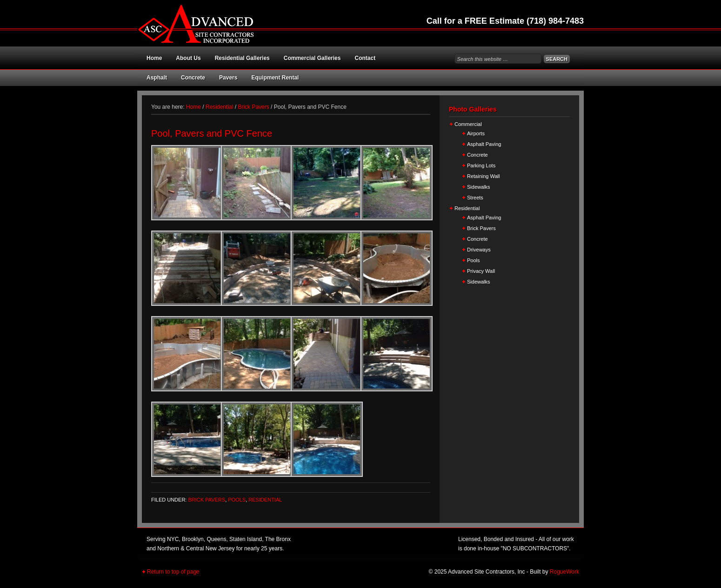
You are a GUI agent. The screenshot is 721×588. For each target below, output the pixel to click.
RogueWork (564, 572)
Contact (365, 58)
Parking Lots (481, 165)
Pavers (228, 78)
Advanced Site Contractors (240, 23)
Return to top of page (173, 572)
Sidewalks (479, 187)
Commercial (468, 124)
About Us (188, 58)
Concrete (193, 78)
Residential (265, 500)
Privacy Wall (481, 271)
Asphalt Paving (484, 144)
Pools (237, 500)
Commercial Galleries (312, 58)
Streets (475, 198)
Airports (476, 133)
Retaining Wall (484, 176)
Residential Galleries (242, 58)
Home (154, 58)
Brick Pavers (207, 500)
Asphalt (157, 78)
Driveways (479, 250)
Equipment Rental (275, 78)
